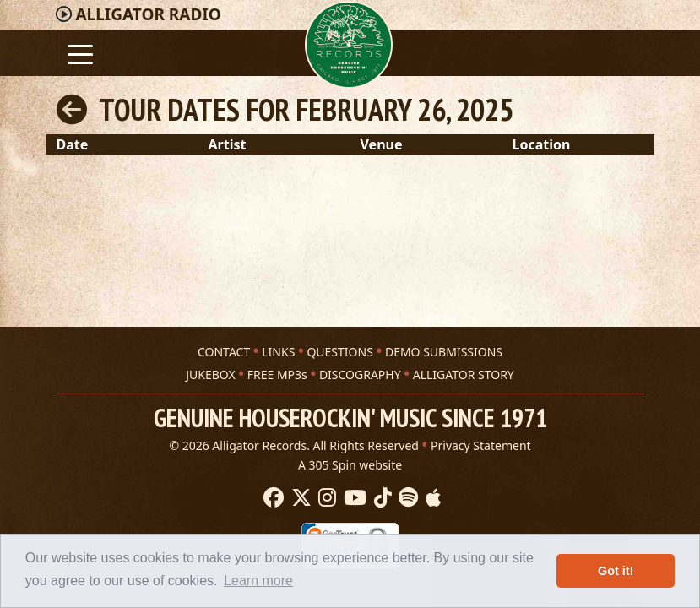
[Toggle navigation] (80, 53)
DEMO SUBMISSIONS (444, 352)
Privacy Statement (481, 445)
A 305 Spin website (350, 465)
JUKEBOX (210, 375)
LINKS (278, 352)
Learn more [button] (258, 581)
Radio (148, 14)
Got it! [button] (616, 571)
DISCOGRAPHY (360, 375)
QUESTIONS (339, 352)
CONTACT (224, 352)
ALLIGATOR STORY (464, 375)
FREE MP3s (277, 375)
